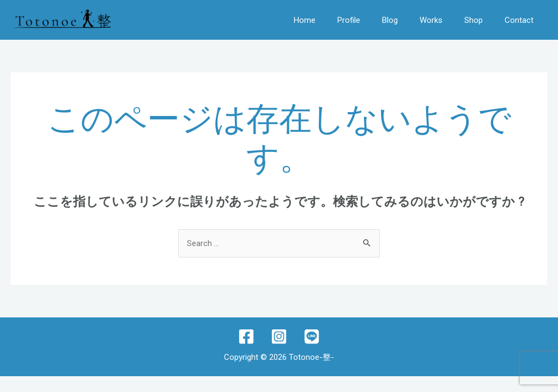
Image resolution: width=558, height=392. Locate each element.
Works (431, 20)
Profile (349, 20)
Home (305, 20)
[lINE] (312, 336)
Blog (390, 20)
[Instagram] (279, 336)
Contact (519, 20)
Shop (474, 20)
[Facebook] (246, 336)
